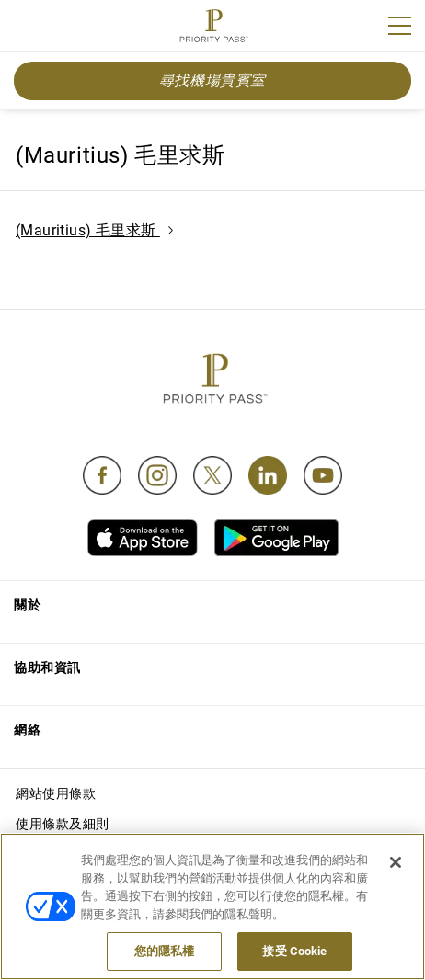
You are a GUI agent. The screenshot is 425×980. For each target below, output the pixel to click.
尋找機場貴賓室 (212, 80)
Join (26, 28)
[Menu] (400, 26)
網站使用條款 (56, 793)
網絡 (27, 730)
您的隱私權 (165, 951)
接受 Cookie (294, 951)
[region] (212, 906)
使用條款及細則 (63, 824)
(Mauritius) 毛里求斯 (94, 230)
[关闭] (396, 862)
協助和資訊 (47, 667)
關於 (27, 605)
